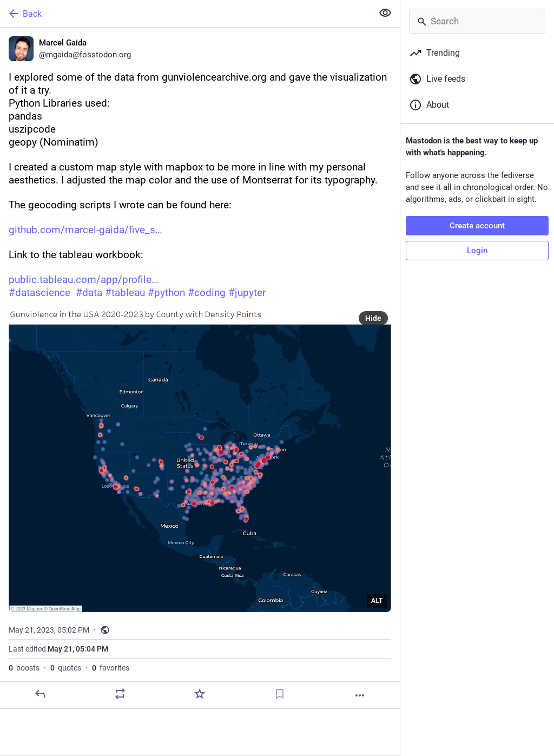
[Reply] (40, 694)
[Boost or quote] (120, 694)
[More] (360, 695)
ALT (377, 601)
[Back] (185, 14)
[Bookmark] (280, 694)
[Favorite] (200, 694)
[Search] (477, 21)
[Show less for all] (385, 13)
